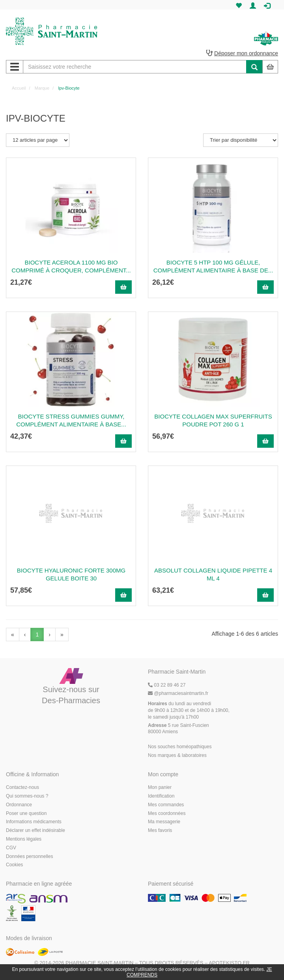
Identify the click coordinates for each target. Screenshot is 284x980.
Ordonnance (19, 805)
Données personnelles (29, 856)
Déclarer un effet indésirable (35, 830)
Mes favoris (160, 830)
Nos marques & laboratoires (177, 755)
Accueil (19, 88)
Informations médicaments (34, 822)
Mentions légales (24, 839)
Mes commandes (166, 805)
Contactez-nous (22, 787)
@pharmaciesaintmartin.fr (178, 693)
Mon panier (160, 787)
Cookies (14, 865)
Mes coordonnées (167, 813)
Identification (161, 796)
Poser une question (26, 813)
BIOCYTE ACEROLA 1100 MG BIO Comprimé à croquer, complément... (71, 266)
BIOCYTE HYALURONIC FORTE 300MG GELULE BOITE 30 (71, 574)
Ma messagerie (164, 822)
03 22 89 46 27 (167, 685)
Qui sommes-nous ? (27, 796)
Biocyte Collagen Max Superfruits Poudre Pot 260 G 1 (213, 420)
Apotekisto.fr (229, 963)
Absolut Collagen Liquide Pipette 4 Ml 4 (213, 574)
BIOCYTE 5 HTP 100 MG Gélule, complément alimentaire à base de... (213, 266)
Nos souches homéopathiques (180, 747)
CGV (11, 848)
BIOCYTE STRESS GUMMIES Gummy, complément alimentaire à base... (71, 420)
